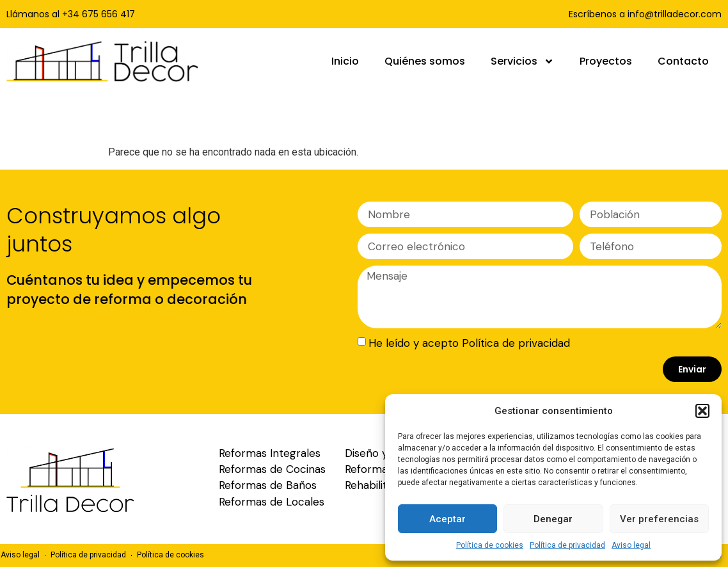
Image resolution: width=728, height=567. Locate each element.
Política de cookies (490, 545)
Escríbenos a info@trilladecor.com (645, 14)
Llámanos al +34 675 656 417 (71, 14)
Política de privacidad (567, 545)
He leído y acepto (469, 343)
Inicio (345, 61)
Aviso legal (631, 545)
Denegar (553, 519)
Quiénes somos (425, 61)
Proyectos (606, 61)
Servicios (522, 61)
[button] (702, 411)
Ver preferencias (659, 519)
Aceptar (447, 519)
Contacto (683, 61)
